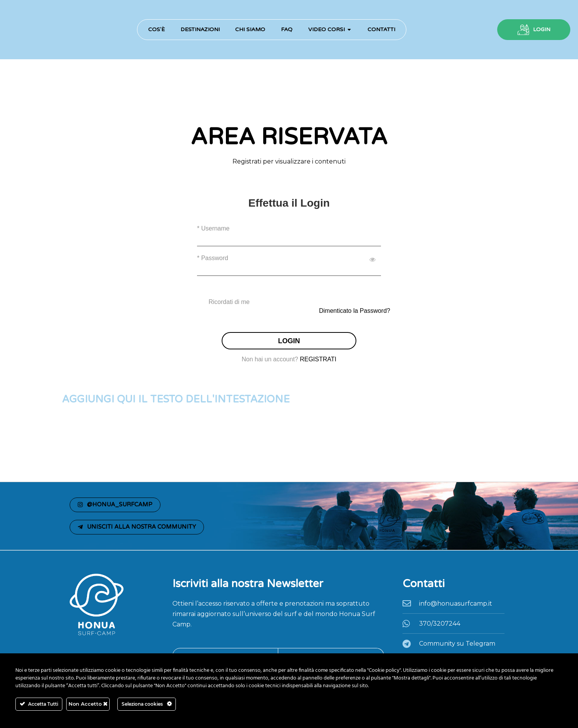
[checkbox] (289, 302)
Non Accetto (88, 704)
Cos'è (156, 29)
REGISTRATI (318, 359)
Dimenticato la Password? (355, 311)
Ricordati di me (229, 302)
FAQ (287, 29)
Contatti (381, 29)
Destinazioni (200, 29)
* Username (213, 228)
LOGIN (542, 29)
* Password (213, 258)
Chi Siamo (250, 29)
